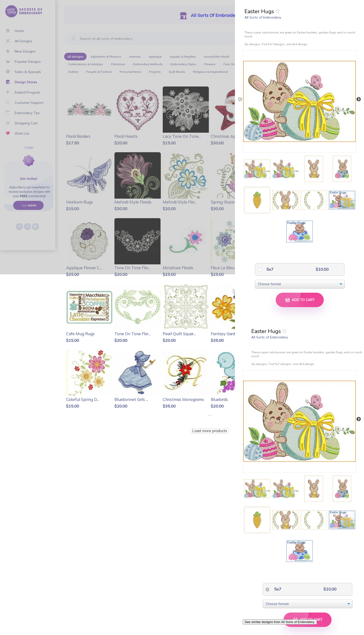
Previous (240, 99)
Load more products (210, 431)
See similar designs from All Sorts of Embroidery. (280, 622)
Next (359, 99)
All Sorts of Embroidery (263, 17)
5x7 (269, 269)
